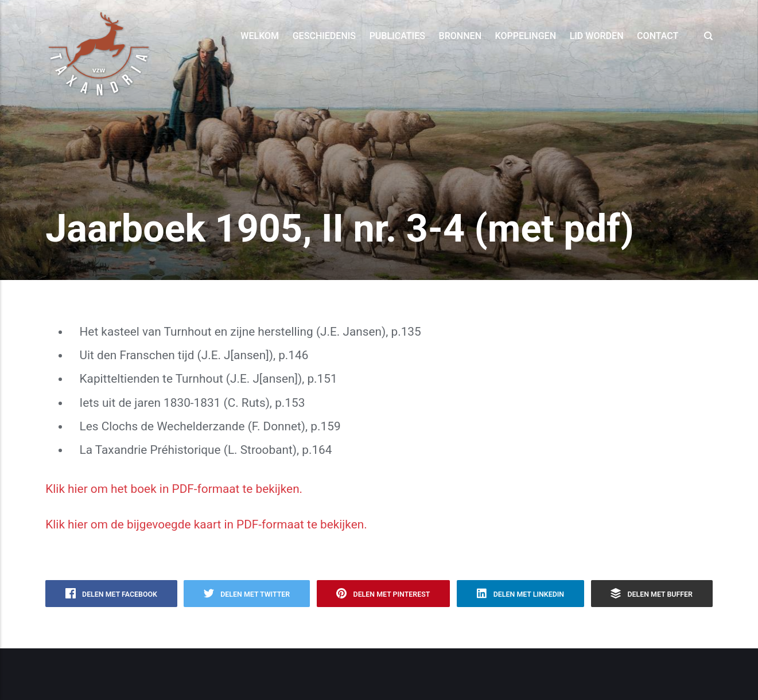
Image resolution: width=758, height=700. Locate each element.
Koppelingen (526, 36)
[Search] (705, 36)
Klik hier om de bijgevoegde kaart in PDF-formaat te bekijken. (206, 524)
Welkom (260, 36)
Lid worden (597, 36)
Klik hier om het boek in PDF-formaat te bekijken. (174, 489)
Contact (658, 36)
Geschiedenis (324, 36)
